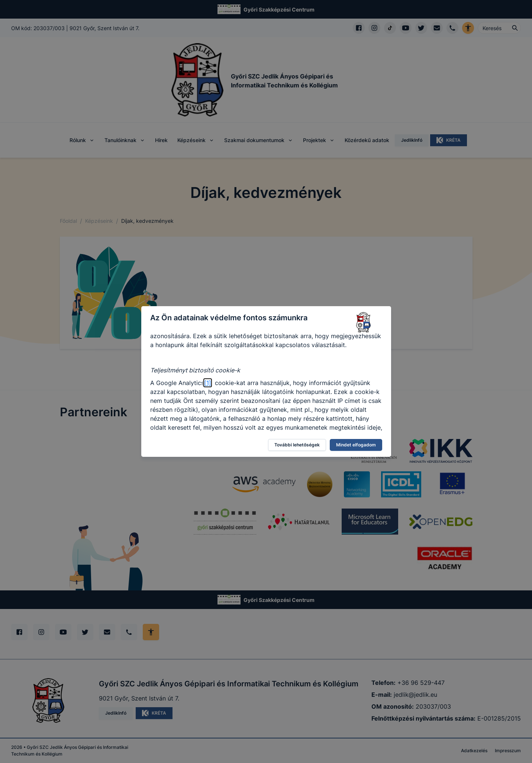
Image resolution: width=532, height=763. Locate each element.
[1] (208, 383)
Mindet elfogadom (356, 445)
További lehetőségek (297, 445)
